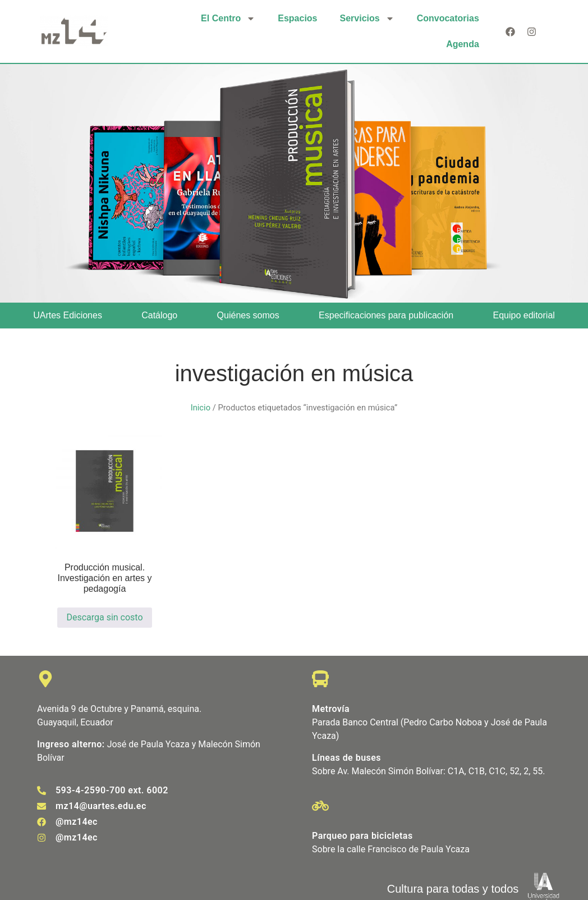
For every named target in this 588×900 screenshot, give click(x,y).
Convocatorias (448, 18)
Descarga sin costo (104, 617)
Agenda (463, 44)
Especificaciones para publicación (386, 315)
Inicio (201, 408)
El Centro (228, 19)
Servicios (367, 19)
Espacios (297, 18)
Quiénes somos (248, 315)
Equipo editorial (524, 315)
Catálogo (159, 315)
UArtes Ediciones (68, 315)
